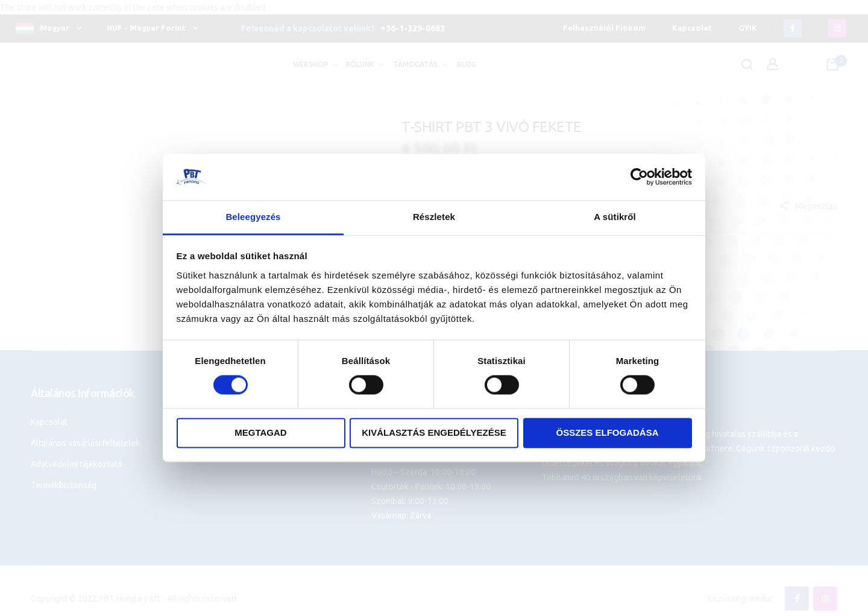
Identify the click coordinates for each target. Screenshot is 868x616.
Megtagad (260, 432)
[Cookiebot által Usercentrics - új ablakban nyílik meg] (639, 177)
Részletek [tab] (434, 217)
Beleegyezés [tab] (253, 217)
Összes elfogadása (607, 432)
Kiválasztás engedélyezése (434, 432)
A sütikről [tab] (615, 217)
